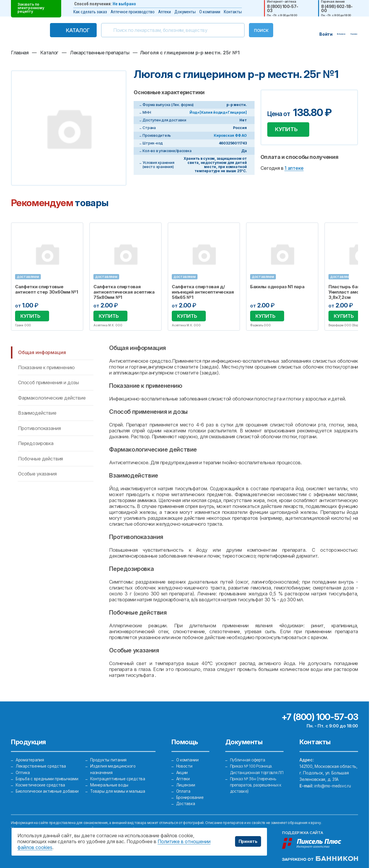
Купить (289, 131)
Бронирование (191, 797)
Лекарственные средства (42, 764)
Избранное (75, 230)
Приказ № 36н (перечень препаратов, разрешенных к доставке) (256, 790)
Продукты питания (109, 758)
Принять (248, 841)
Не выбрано (124, 4)
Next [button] (357, 276)
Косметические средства (42, 784)
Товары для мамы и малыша (118, 790)
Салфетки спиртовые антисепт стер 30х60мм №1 (47, 289)
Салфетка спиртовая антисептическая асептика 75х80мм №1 (124, 292)
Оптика (23, 771)
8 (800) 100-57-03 (283, 9)
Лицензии (186, 784)
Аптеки (165, 12)
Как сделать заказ (90, 12)
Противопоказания (39, 428)
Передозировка (36, 443)
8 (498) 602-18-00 (337, 9)
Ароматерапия (30, 758)
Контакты (233, 12)
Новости (185, 764)
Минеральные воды (110, 784)
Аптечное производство (133, 12)
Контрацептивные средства (119, 777)
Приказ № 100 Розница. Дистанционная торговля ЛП (255, 771)
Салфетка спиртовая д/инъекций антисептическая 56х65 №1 (203, 292)
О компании (210, 12)
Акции (182, 771)
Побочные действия (41, 459)
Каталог (65, 30)
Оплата (183, 790)
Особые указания (37, 474)
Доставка (186, 803)
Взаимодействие (37, 413)
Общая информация (42, 352)
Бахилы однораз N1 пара (277, 287)
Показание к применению (46, 367)
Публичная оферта (249, 758)
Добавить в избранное (273, 103)
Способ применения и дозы (48, 382)
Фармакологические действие (52, 398)
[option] (47, 277)
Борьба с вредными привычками (48, 777)
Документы (185, 12)
